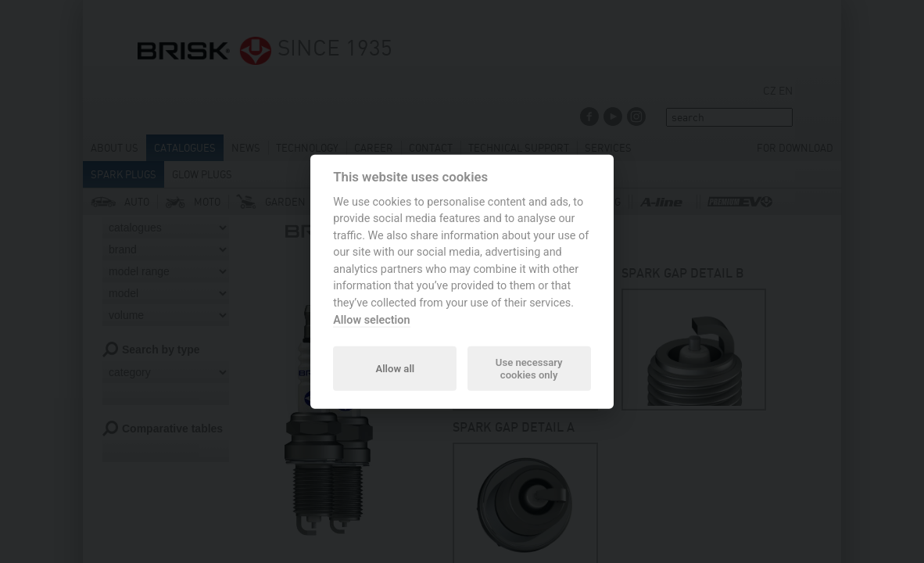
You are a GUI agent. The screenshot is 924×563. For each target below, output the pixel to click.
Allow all (395, 368)
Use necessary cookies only (529, 368)
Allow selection (371, 319)
